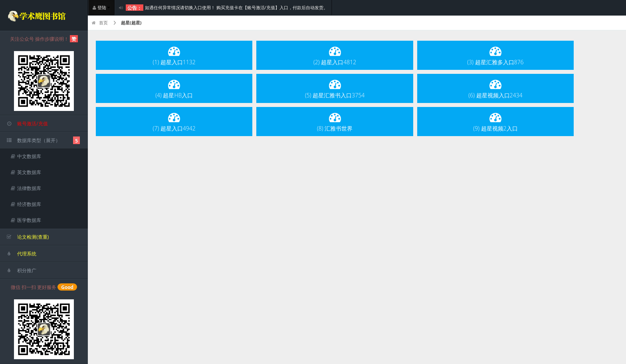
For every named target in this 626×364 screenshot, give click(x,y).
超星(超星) (131, 23)
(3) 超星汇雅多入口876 (495, 55)
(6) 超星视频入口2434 (495, 88)
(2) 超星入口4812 (335, 55)
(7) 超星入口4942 (174, 122)
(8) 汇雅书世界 (335, 122)
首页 (100, 23)
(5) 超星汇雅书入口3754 (335, 88)
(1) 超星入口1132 (174, 55)
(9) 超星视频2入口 (495, 122)
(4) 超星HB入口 (174, 88)
